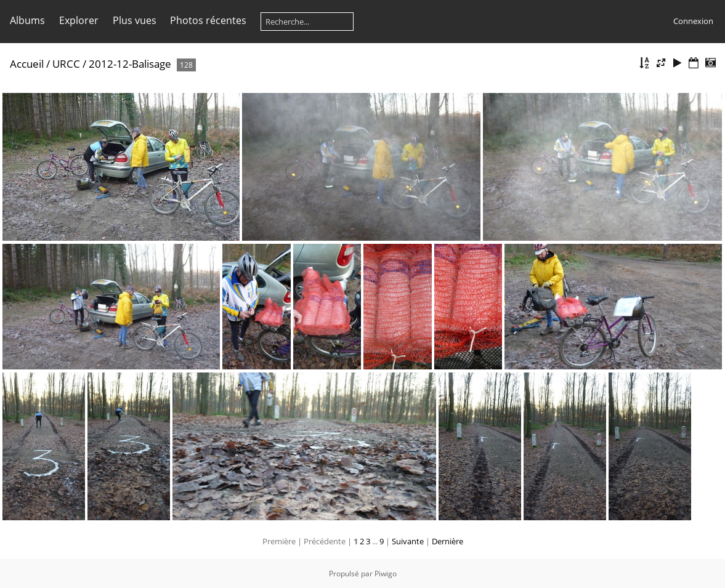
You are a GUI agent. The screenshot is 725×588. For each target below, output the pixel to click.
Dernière (448, 541)
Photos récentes (208, 20)
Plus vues (135, 20)
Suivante (408, 541)
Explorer (79, 20)
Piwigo (386, 574)
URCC (66, 64)
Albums (27, 20)
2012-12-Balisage (130, 64)
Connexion (693, 21)
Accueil (27, 64)
